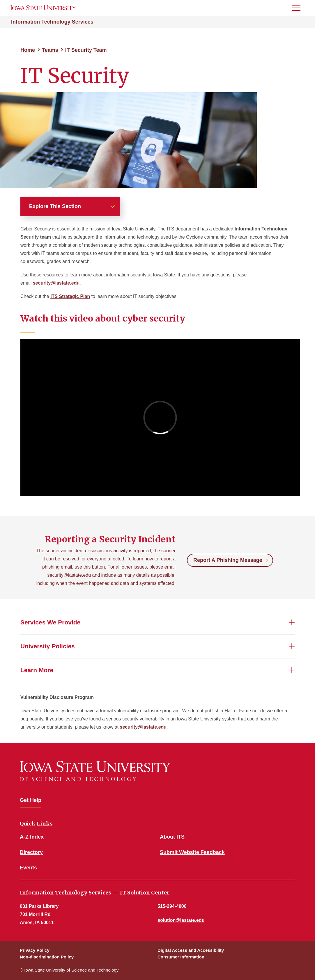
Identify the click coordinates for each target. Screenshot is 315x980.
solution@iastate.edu (181, 920)
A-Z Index (32, 837)
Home (28, 50)
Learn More (37, 670)
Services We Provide (50, 622)
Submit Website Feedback (192, 852)
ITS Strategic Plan (70, 296)
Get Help (31, 800)
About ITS (172, 837)
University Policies (48, 646)
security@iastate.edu (56, 283)
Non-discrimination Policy (47, 957)
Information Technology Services (52, 22)
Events (28, 868)
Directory (31, 852)
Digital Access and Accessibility (191, 950)
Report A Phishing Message (228, 560)
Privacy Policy (35, 950)
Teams (50, 50)
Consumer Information (181, 957)
